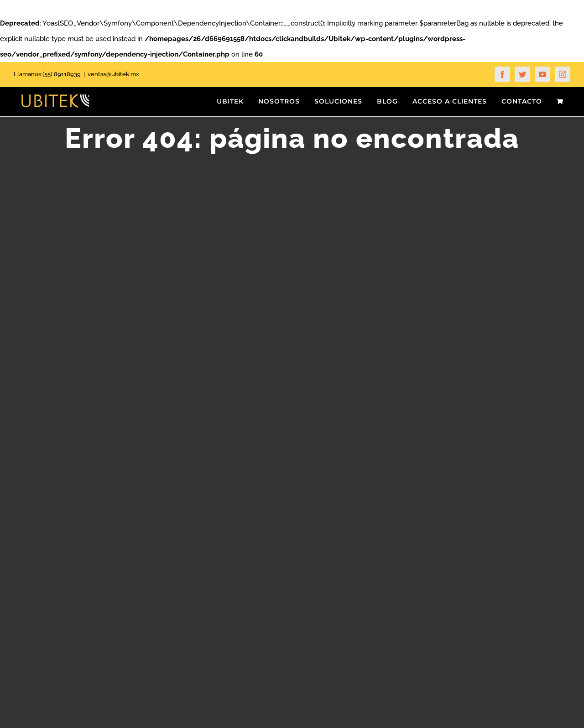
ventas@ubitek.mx (113, 74)
